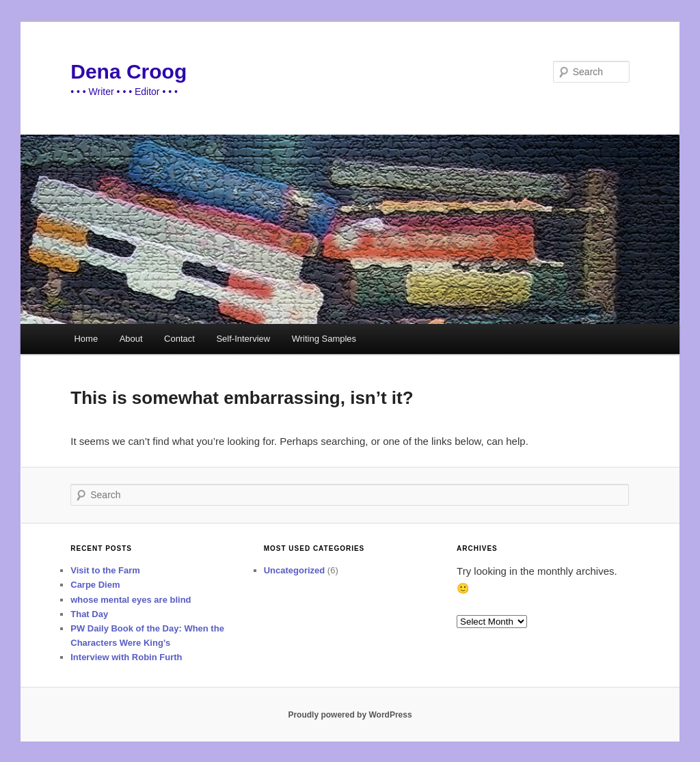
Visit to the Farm (105, 570)
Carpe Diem (95, 585)
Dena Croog (129, 71)
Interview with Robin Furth (126, 657)
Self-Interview (243, 339)
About (131, 339)
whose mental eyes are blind (131, 600)
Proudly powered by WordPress (350, 715)
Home (86, 339)
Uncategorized (295, 570)
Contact (179, 339)
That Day (89, 614)
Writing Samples (324, 339)
